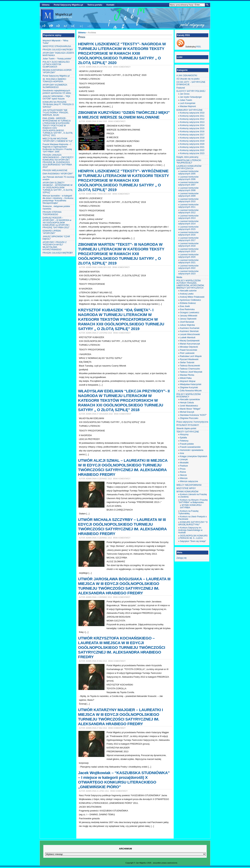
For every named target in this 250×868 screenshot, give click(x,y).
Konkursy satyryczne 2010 (192, 113)
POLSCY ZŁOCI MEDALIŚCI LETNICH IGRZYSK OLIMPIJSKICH (56, 64)
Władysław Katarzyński (191, 384)
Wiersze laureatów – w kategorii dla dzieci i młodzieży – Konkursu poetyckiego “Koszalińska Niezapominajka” (58, 199)
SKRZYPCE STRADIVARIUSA (57, 46)
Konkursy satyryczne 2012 (192, 119)
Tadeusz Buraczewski (190, 366)
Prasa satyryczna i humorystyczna (192, 422)
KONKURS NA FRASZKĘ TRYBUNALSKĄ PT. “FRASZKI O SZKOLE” (58, 104)
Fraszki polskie (187, 444)
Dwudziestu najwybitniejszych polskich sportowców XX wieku (57, 92)
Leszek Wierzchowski (190, 334)
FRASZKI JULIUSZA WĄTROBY (58, 50)
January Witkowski (189, 316)
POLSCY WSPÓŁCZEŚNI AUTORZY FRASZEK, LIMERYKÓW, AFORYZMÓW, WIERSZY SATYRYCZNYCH (190, 284)
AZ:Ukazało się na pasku (188, 79)
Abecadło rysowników (190, 399)
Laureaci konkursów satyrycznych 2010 (188, 200)
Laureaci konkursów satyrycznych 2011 (188, 206)
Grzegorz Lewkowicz (190, 313)
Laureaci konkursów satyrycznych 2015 (188, 228)
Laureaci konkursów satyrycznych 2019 (188, 250)
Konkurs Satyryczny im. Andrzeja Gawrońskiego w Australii (190, 530)
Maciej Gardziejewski (190, 341)
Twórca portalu (95, 5)
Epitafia (183, 438)
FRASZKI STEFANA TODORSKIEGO (52, 213)
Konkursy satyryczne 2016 (192, 132)
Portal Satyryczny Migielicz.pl (68, 5)
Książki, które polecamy (187, 157)
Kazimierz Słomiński (189, 331)
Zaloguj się (182, 558)
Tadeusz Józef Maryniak (191, 372)
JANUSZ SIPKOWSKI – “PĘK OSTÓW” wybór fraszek (56, 98)
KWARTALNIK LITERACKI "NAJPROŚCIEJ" (189, 162)
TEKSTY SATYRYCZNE (188, 432)
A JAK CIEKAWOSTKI (187, 75)
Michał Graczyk (187, 412)
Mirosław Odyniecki (189, 347)
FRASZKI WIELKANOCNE (55, 170)
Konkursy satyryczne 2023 (192, 153)
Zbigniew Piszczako (189, 418)
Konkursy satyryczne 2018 (192, 138)
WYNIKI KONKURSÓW (187, 492)
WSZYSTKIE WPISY (186, 488)
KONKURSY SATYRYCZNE (189, 110)
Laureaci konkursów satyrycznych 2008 (188, 189)
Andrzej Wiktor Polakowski (192, 297)
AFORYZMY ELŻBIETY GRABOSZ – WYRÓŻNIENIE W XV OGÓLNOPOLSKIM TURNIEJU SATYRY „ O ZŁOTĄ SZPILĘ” (57, 188)
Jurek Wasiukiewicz (189, 406)
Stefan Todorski (187, 363)
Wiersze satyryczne (189, 481)
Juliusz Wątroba (187, 325)
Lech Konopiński (188, 103)
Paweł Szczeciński (189, 350)
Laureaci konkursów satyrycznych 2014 (188, 222)
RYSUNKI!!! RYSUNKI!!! (188, 425)
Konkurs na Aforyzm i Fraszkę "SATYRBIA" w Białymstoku (193, 501)
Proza (183, 469)
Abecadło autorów (188, 291)
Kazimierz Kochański (190, 328)
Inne (182, 453)
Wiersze (184, 478)
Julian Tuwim (186, 100)
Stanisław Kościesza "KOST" (193, 415)
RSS (198, 47)
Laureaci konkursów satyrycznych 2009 (188, 195)
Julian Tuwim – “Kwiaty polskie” (57, 59)
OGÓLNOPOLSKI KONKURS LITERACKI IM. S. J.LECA (193, 537)
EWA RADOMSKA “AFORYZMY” (58, 174)
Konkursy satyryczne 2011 (192, 116)
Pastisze (184, 466)
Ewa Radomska (187, 309)
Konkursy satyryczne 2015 (192, 128)
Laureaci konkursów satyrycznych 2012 (188, 211)
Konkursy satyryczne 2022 (192, 150)
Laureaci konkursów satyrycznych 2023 (188, 272)
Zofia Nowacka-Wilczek (191, 391)
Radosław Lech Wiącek (191, 356)
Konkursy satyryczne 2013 (192, 122)
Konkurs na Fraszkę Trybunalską (188, 512)
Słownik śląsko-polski (186, 428)
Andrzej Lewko (187, 294)
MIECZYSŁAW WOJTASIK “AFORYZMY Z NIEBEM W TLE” (58, 140)
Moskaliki (184, 463)
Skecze (183, 475)
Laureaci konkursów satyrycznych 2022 (188, 267)
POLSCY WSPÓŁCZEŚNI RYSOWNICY (189, 395)
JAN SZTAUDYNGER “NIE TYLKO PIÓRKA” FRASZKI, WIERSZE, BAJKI (56, 113)
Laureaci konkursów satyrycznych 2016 (188, 234)
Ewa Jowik (185, 306)
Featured (181, 88)
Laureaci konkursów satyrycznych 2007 (188, 184)
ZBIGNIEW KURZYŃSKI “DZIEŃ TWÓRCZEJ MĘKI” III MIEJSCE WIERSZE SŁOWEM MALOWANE (124, 115)
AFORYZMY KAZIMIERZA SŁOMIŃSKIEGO (55, 86)
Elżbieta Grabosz (188, 303)
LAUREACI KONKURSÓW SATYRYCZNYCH (189, 167)
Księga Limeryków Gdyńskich (194, 456)
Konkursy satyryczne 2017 (192, 135)
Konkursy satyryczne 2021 (192, 147)
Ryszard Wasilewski (189, 359)
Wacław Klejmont (188, 106)
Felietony (184, 441)
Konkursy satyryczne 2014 (192, 125)
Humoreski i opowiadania (192, 450)
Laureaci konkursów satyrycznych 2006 (188, 178)
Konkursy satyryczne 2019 (192, 141)
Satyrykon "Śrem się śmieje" (193, 541)
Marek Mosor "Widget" (190, 409)
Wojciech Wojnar (188, 381)
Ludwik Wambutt (188, 338)
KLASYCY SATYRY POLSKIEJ (191, 91)
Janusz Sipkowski (188, 319)
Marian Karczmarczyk (190, 344)
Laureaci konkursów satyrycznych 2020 (188, 256)
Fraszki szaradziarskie (190, 447)
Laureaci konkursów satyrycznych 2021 (188, 261)
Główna (46, 5)
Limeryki (184, 460)
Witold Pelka (186, 378)
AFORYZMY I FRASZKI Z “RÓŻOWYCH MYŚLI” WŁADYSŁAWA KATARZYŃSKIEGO (55, 246)
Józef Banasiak (187, 322)
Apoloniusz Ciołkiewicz (190, 300)
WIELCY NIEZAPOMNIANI (189, 485)
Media (179, 277)
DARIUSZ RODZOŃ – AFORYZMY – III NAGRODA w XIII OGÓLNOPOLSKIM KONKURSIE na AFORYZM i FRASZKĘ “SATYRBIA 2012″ (57, 223)
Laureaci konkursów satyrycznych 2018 (188, 245)
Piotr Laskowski (187, 353)
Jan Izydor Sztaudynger (191, 97)
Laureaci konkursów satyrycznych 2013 (188, 217)
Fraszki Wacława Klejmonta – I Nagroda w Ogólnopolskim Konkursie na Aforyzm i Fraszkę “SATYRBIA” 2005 (57, 148)
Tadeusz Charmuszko (190, 369)
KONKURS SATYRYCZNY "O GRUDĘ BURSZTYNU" (193, 523)
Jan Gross (185, 94)
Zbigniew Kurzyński (189, 387)
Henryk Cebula (187, 403)
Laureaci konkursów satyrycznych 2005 (188, 172)
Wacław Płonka (187, 375)
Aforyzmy (184, 435)
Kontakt (110, 5)
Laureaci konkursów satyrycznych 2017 (188, 239)
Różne (183, 472)
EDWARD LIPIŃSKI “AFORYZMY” (52, 232)
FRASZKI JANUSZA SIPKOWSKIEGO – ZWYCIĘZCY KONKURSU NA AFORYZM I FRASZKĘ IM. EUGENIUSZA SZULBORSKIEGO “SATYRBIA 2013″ (58, 161)
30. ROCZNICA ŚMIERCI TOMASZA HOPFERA (54, 80)
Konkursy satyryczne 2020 (192, 144)
